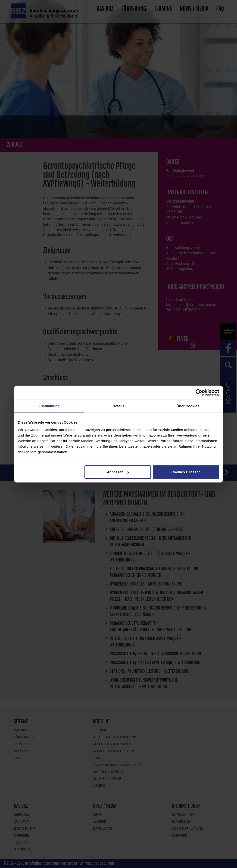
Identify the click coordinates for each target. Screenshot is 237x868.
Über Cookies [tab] (188, 406)
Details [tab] (118, 406)
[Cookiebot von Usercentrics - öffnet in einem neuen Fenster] (199, 393)
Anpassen (118, 472)
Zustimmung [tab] (49, 406)
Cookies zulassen (186, 472)
